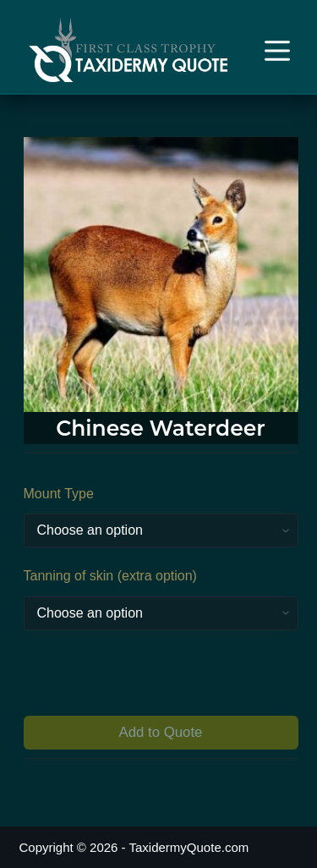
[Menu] (277, 51)
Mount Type (59, 494)
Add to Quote (161, 732)
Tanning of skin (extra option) (110, 576)
